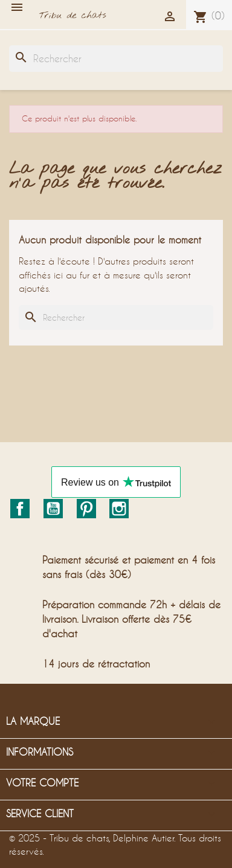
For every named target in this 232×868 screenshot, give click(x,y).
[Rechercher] (116, 59)
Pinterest (86, 509)
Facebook (20, 509)
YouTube (53, 509)
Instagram (119, 509)
